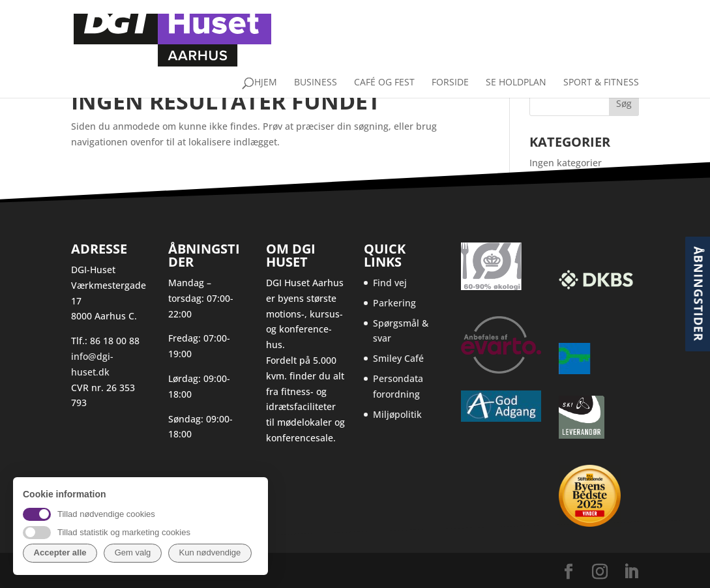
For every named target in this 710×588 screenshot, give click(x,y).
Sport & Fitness (601, 55)
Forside (450, 55)
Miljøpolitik (397, 414)
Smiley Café (398, 358)
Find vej (390, 283)
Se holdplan (516, 55)
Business (316, 55)
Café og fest (384, 55)
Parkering (394, 303)
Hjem (266, 55)
